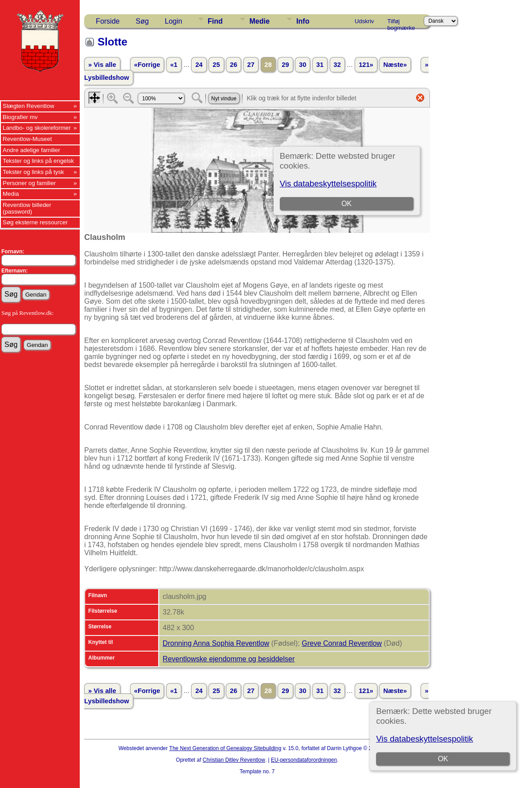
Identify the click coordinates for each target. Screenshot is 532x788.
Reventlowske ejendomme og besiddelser (229, 659)
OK (443, 759)
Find (215, 21)
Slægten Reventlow (29, 106)
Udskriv (364, 21)
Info (303, 21)
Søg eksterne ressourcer (35, 222)
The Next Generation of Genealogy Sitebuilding (225, 748)
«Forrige (147, 65)
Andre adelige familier (31, 150)
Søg (142, 21)
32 (337, 65)
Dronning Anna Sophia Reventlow (216, 643)
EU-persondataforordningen (304, 760)
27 (251, 65)
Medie (260, 21)
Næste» (395, 65)
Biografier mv (20, 117)
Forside (108, 21)
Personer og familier (29, 183)
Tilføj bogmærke (401, 23)
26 (233, 65)
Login (174, 21)
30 (303, 65)
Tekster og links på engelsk (38, 161)
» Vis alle (102, 65)
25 (216, 65)
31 (320, 65)
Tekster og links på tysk (33, 172)
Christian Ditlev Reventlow (234, 760)
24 (199, 65)
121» (366, 65)
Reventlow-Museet (27, 139)
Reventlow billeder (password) (27, 208)
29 (285, 65)
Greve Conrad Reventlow (342, 643)
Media (11, 194)
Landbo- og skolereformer (37, 128)
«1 (174, 65)
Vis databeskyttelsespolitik (424, 739)
